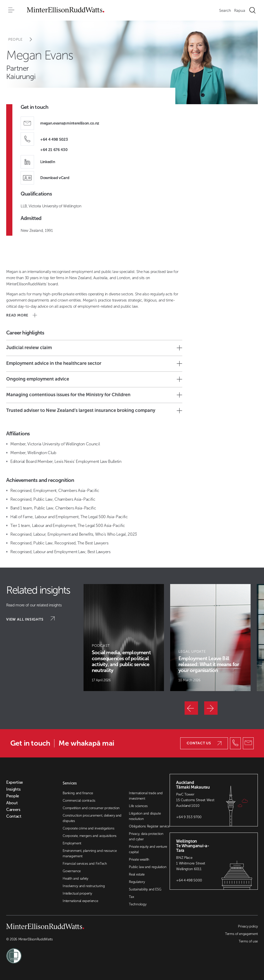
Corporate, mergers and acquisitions (90, 836)
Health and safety (75, 879)
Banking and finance (78, 793)
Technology (138, 904)
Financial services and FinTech (85, 864)
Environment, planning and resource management (90, 853)
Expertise (15, 782)
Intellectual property (77, 893)
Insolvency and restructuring (84, 886)
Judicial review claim (94, 348)
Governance (72, 871)
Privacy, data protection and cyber (146, 836)
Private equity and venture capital (148, 849)
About (12, 803)
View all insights (30, 619)
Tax (131, 897)
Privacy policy (248, 926)
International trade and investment (146, 796)
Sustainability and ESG (145, 889)
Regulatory (137, 882)
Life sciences (138, 806)
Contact (14, 816)
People (24, 39)
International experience (80, 901)
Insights (13, 789)
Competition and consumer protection (91, 808)
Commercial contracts (79, 801)
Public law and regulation (148, 867)
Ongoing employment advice (94, 379)
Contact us (204, 743)
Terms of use (248, 941)
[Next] (211, 708)
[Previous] (191, 708)
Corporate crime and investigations (88, 828)
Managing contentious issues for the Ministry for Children (94, 395)
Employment (72, 843)
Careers (13, 810)
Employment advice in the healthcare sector (94, 363)
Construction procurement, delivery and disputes (92, 818)
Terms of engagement (241, 934)
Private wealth (139, 859)
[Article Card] (124, 638)
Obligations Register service (149, 826)
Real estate (137, 874)
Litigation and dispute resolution (145, 816)
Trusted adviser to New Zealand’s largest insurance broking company (94, 410)
